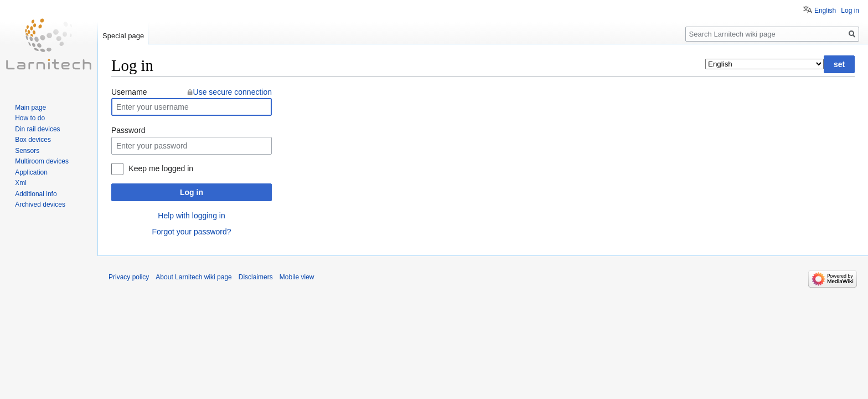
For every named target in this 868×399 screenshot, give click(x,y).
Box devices (33, 140)
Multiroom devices (42, 161)
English (825, 11)
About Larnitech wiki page (193, 277)
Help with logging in (191, 216)
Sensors (27, 151)
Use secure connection (232, 92)
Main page (30, 108)
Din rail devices (37, 129)
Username (129, 92)
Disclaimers (256, 277)
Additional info (36, 194)
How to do (30, 118)
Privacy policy (129, 277)
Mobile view (297, 277)
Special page (123, 36)
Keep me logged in (161, 168)
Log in (192, 192)
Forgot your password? (191, 232)
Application (31, 172)
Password (128, 130)
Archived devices (40, 204)
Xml (21, 183)
